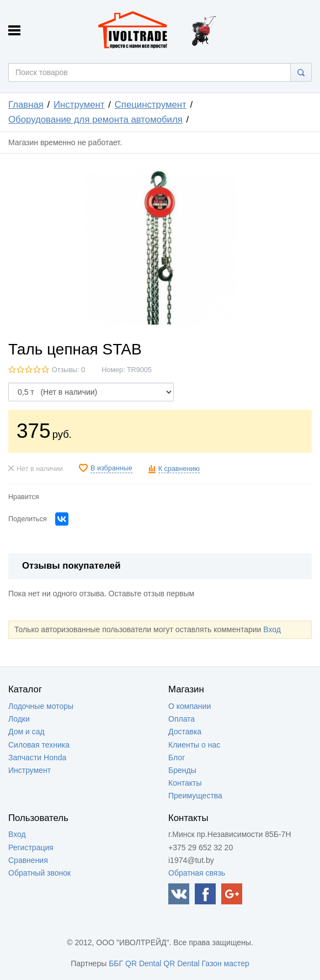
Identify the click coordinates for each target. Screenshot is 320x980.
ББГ (116, 963)
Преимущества (195, 796)
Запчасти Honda (37, 757)
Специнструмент (151, 105)
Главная (26, 105)
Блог (177, 757)
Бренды (182, 770)
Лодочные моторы (41, 706)
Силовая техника (39, 745)
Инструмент (79, 105)
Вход (272, 629)
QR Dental (143, 963)
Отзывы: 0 (68, 370)
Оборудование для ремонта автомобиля (95, 120)
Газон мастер (226, 963)
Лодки (19, 719)
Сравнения (28, 860)
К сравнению (179, 469)
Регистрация (31, 847)
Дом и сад (26, 732)
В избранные (111, 468)
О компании (190, 706)
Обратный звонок (39, 873)
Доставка (185, 732)
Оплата (182, 719)
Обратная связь (197, 873)
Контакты (185, 783)
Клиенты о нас (194, 745)
